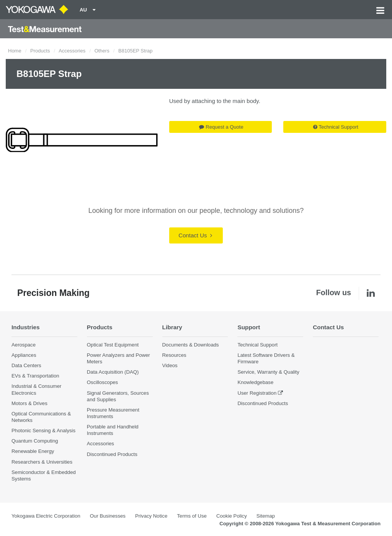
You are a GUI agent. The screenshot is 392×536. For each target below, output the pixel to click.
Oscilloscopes (102, 382)
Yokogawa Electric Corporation (46, 516)
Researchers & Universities (42, 462)
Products (40, 51)
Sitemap (266, 516)
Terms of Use (192, 516)
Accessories (72, 51)
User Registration (257, 393)
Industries (26, 327)
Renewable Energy (33, 451)
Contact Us (195, 235)
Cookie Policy (232, 516)
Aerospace (24, 345)
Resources (174, 355)
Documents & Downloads (191, 345)
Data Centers (26, 365)
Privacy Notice (151, 516)
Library (172, 327)
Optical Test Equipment (113, 345)
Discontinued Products (112, 454)
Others (102, 51)
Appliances (24, 355)
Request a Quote (221, 127)
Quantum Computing (35, 441)
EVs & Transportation (35, 376)
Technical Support (336, 127)
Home (15, 51)
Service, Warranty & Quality (268, 372)
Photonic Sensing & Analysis (43, 431)
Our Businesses (108, 516)
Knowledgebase (255, 382)
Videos (170, 365)
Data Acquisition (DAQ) (113, 372)
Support (249, 327)
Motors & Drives (29, 403)
